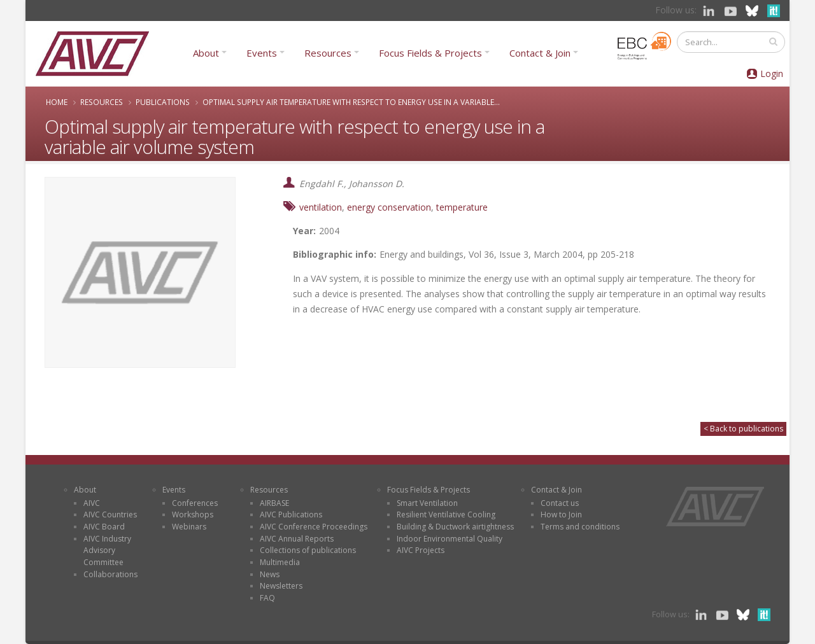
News (270, 574)
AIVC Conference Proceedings (314, 527)
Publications (163, 102)
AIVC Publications (291, 514)
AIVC (92, 503)
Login (772, 73)
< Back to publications (743, 429)
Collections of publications (308, 550)
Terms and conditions (580, 527)
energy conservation (389, 207)
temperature (462, 207)
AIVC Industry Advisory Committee (107, 550)
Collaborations (110, 574)
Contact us (560, 503)
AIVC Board (104, 527)
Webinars (189, 527)
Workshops (193, 514)
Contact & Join (540, 53)
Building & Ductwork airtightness (455, 527)
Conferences (195, 503)
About (206, 53)
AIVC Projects (421, 550)
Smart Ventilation (427, 503)
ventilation (321, 207)
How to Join (561, 514)
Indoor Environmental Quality (450, 539)
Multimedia (280, 562)
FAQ (267, 598)
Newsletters (281, 586)
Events (262, 53)
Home (57, 102)
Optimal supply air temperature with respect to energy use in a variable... (351, 102)
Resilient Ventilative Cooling (446, 514)
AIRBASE (274, 503)
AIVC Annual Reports (297, 539)
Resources (328, 53)
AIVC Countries (110, 514)
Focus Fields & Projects (430, 53)
